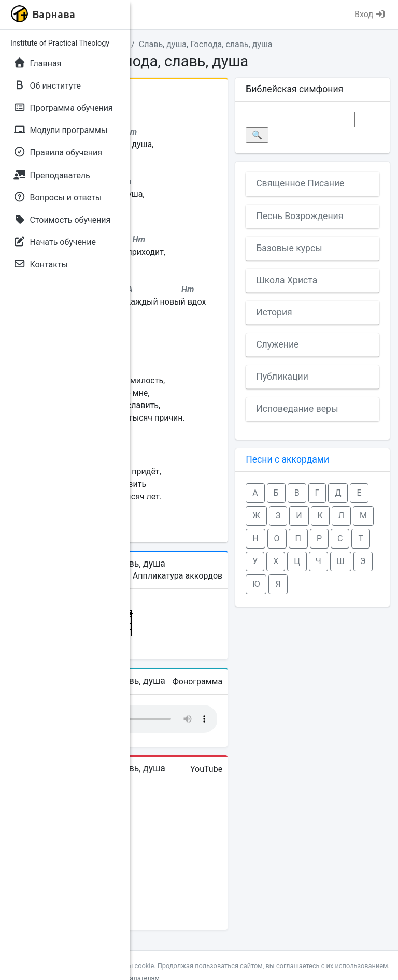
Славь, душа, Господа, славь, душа (206, 44)
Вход (370, 14)
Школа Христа (287, 280)
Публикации (282, 377)
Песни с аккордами (287, 459)
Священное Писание (300, 183)
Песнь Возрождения (300, 216)
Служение (277, 344)
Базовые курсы (289, 248)
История (274, 312)
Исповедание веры (297, 409)
